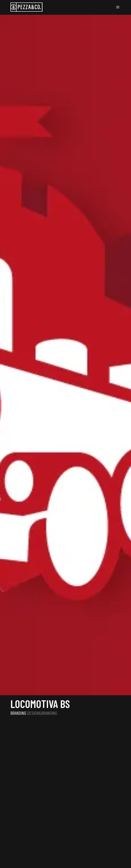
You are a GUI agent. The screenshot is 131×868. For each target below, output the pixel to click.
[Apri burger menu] (118, 7)
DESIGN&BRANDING (42, 713)
